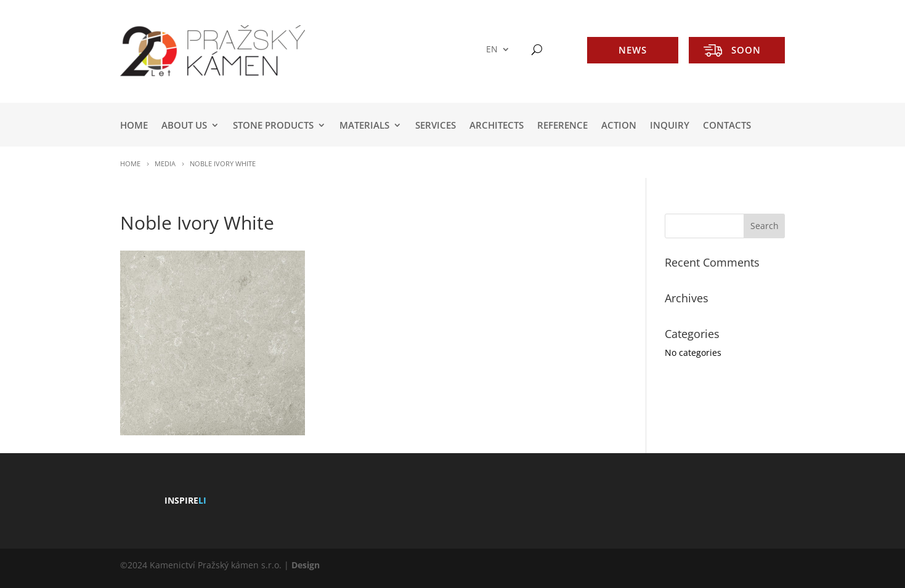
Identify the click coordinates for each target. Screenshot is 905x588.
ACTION (619, 126)
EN (492, 50)
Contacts (727, 126)
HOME (134, 126)
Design (306, 565)
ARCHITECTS (497, 126)
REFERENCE (562, 126)
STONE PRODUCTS (273, 126)
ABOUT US (184, 126)
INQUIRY (670, 126)
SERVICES (436, 126)
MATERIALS (364, 126)
